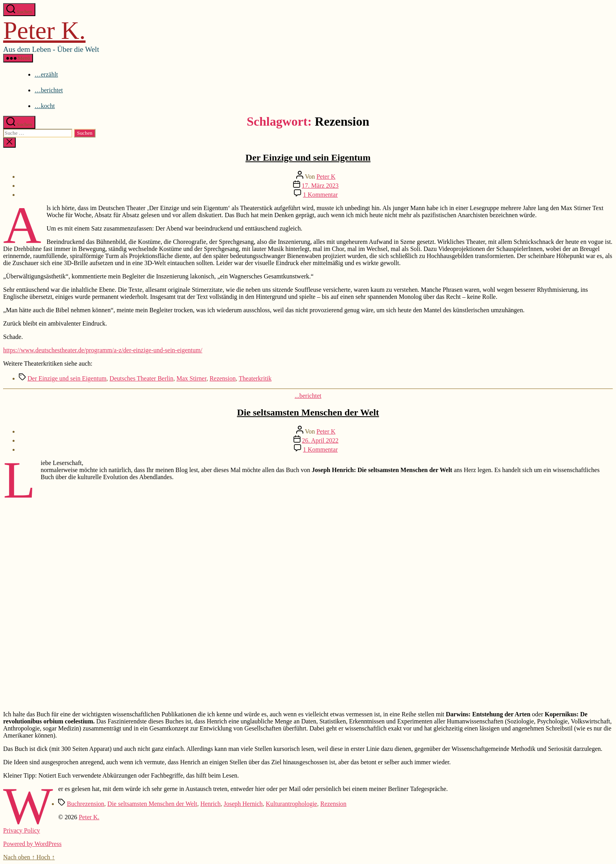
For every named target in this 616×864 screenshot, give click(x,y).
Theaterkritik (255, 378)
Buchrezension (85, 804)
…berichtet (49, 90)
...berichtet (308, 396)
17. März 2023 (320, 186)
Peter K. (44, 30)
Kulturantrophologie (292, 804)
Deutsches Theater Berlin (141, 378)
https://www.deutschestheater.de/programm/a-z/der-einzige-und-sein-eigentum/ (103, 350)
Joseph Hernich (243, 804)
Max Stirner (191, 378)
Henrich (211, 804)
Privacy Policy (22, 830)
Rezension (223, 378)
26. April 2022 (320, 440)
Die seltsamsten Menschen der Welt (308, 412)
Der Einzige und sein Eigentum (308, 157)
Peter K (326, 177)
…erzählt (46, 74)
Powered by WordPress (32, 844)
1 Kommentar (320, 195)
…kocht (45, 106)
